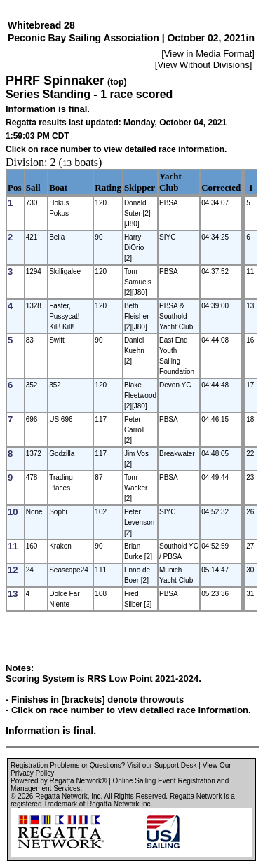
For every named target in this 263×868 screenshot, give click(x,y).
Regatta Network (61, 796)
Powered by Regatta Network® (59, 781)
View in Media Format (208, 54)
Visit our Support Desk (162, 765)
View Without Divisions (203, 65)
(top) (117, 82)
